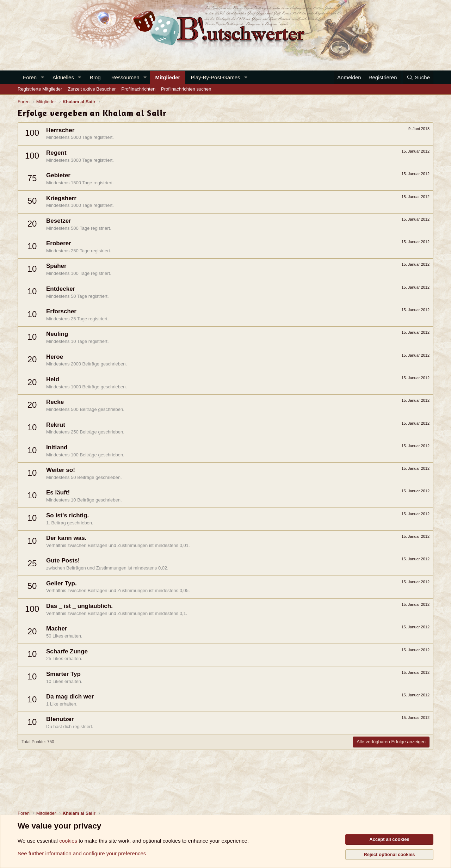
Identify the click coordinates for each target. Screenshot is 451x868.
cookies (68, 841)
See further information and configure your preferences (82, 853)
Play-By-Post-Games (215, 77)
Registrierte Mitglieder (40, 89)
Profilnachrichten (138, 89)
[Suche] (418, 77)
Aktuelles (63, 77)
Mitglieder (168, 77)
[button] (42, 77)
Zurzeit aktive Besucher (92, 89)
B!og (95, 77)
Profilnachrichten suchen (186, 89)
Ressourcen (125, 77)
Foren (30, 77)
